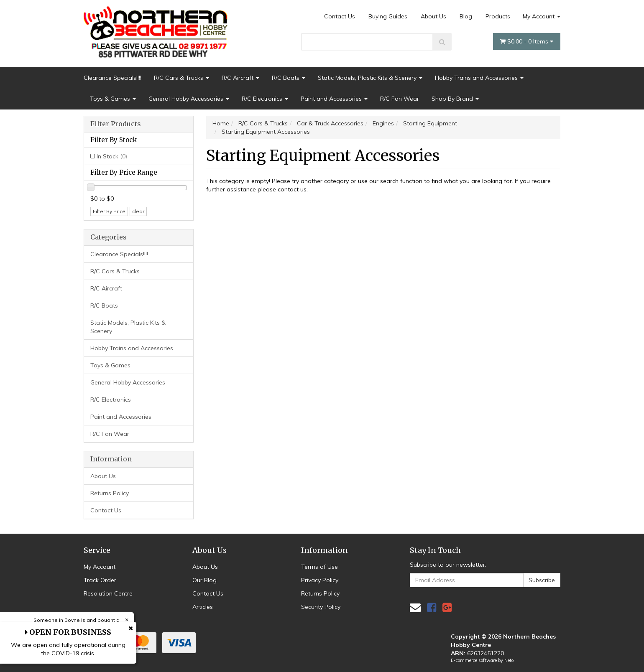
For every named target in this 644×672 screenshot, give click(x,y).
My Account (542, 16)
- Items (527, 41)
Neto (509, 660)
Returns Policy (110, 493)
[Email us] (415, 607)
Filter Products (116, 124)
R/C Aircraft (240, 78)
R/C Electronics (265, 99)
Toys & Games (113, 99)
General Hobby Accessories (189, 99)
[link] (432, 607)
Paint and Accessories (334, 99)
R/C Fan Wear (400, 99)
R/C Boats (289, 78)
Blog (466, 16)
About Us (433, 16)
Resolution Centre (108, 593)
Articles (203, 607)
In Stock (112, 156)
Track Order (100, 580)
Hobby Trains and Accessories (479, 78)
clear (138, 211)
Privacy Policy (320, 580)
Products (498, 16)
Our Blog (204, 580)
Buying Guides (388, 16)
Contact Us (340, 16)
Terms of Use (319, 567)
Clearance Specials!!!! (112, 78)
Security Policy (321, 607)
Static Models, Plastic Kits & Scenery (370, 78)
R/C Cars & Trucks (181, 78)
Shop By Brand (455, 99)
